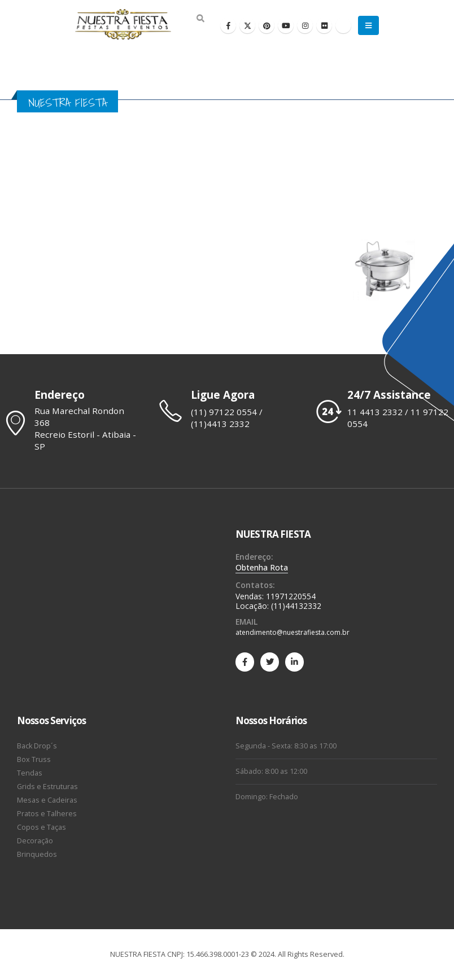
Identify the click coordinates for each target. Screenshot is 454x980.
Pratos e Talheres (47, 814)
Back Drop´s (37, 746)
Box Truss (34, 759)
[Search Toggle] (200, 19)
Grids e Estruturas (47, 787)
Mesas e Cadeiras (47, 800)
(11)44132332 (296, 606)
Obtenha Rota (262, 567)
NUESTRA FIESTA (273, 534)
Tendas (30, 773)
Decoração (35, 841)
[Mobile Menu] (368, 25)
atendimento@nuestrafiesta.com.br (293, 632)
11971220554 (291, 596)
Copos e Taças (42, 827)
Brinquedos (37, 854)
